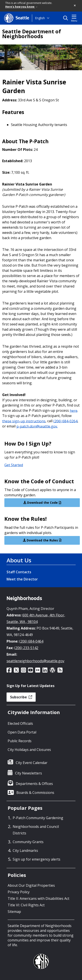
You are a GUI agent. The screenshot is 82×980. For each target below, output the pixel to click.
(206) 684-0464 (31, 641)
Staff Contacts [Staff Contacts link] (19, 572)
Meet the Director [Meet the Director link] (22, 579)
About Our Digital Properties (31, 885)
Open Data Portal (22, 732)
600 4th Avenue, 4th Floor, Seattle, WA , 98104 (36, 618)
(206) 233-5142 (26, 648)
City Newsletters (29, 773)
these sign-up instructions (24, 421)
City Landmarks (25, 851)
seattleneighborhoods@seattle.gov (35, 661)
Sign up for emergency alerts (37, 859)
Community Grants (28, 842)
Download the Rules (42, 540)
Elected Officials (20, 723)
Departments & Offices (34, 784)
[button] (75, 6)
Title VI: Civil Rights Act (26, 905)
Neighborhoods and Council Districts (36, 830)
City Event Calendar (32, 763)
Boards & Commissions (35, 793)
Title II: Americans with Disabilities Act (38, 898)
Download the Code (42, 503)
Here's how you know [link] (21, 7)
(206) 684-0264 (65, 421)
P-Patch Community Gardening (38, 818)
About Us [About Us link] (19, 560)
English (40, 18)
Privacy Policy (19, 892)
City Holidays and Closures (29, 750)
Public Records (20, 741)
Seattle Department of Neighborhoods (32, 34)
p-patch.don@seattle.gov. (37, 426)
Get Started (14, 465)
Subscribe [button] (21, 697)
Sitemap (14, 912)
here (74, 410)
